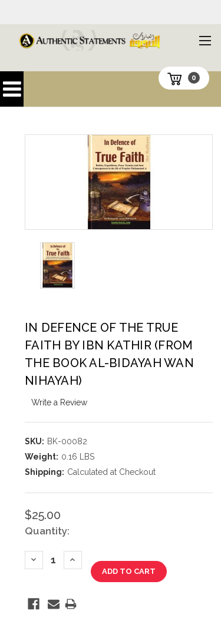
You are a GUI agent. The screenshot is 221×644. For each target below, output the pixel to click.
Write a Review (59, 402)
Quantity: (47, 531)
